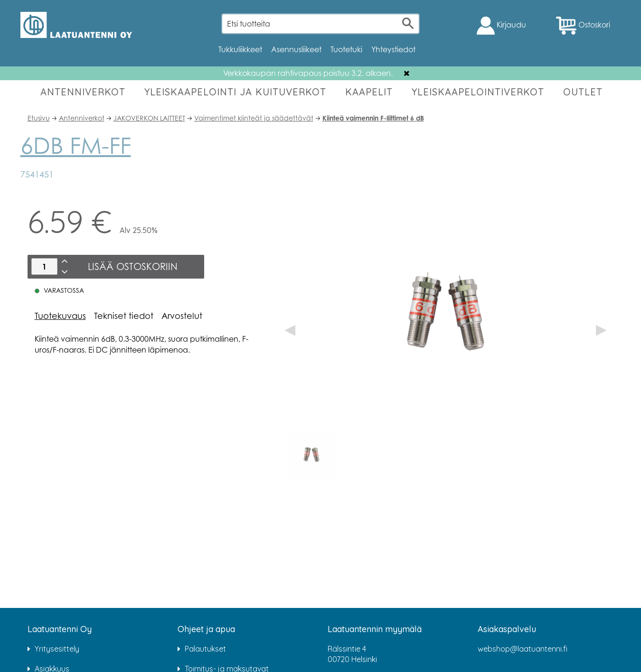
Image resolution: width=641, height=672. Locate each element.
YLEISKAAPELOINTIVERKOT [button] (478, 92)
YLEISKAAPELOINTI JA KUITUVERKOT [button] (235, 92)
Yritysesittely (57, 649)
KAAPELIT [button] (369, 92)
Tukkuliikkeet (240, 49)
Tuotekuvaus (60, 316)
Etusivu (39, 118)
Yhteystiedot (393, 49)
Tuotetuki (346, 49)
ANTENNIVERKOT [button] (83, 92)
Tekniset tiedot (124, 316)
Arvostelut (182, 316)
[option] (311, 454)
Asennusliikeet (296, 49)
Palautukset (205, 649)
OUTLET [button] (583, 92)
